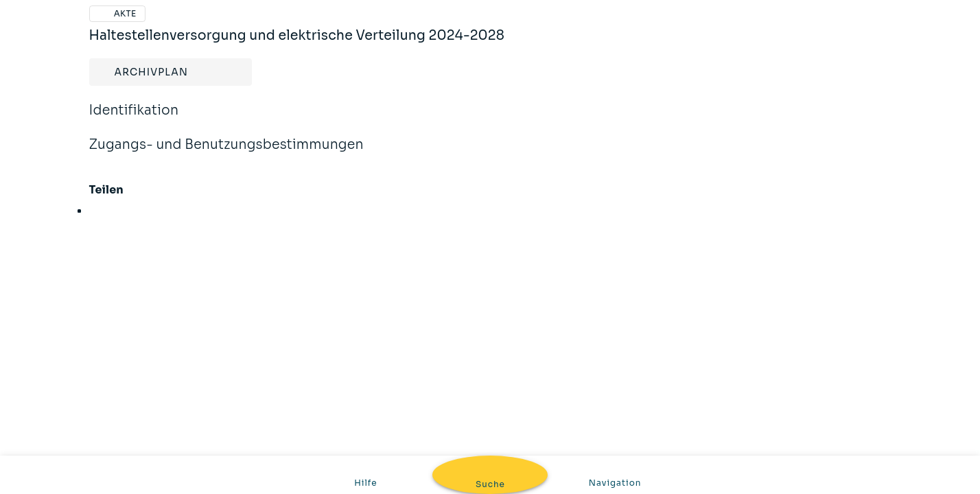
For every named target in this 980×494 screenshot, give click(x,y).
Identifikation (134, 119)
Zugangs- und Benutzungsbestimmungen (226, 154)
